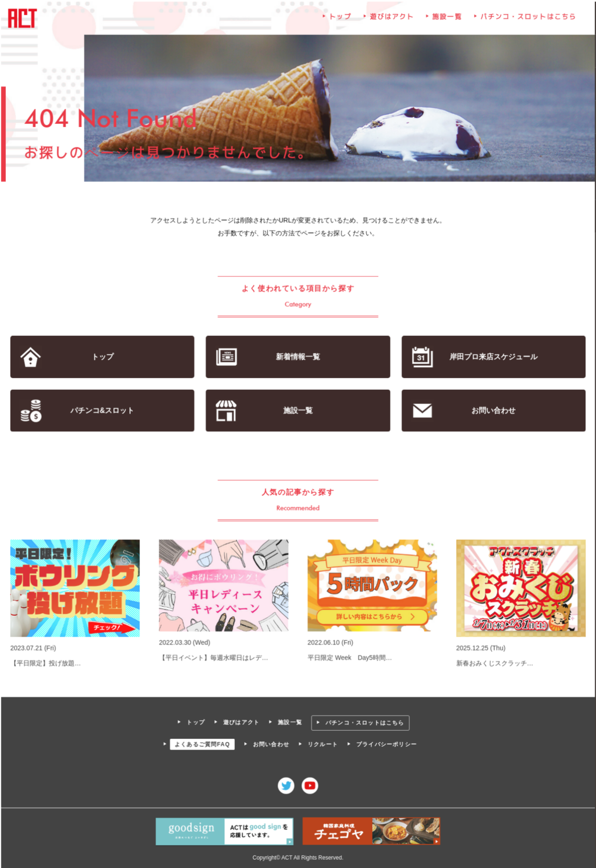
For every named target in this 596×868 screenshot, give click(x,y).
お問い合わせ (493, 411)
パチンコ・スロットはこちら (527, 18)
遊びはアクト (391, 18)
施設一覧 (447, 18)
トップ (340, 18)
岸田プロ (493, 357)
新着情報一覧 (298, 357)
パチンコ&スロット (103, 411)
